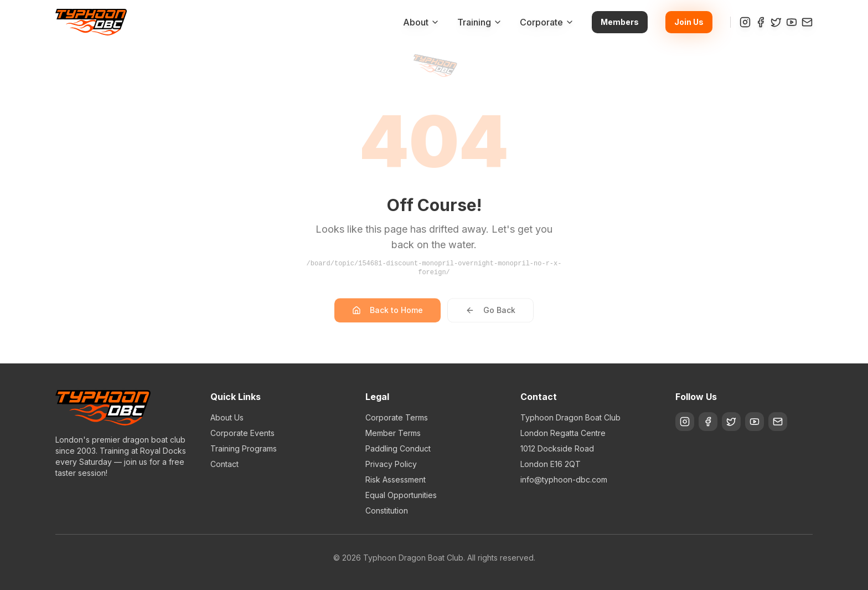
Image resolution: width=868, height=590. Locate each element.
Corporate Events (242, 433)
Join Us (689, 22)
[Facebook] (761, 22)
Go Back (490, 317)
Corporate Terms (397, 417)
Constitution (387, 511)
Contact (224, 464)
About (421, 22)
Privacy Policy (391, 464)
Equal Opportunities (401, 495)
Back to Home (387, 317)
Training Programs (244, 448)
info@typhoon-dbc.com (564, 479)
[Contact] (807, 22)
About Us (227, 417)
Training (480, 22)
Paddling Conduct (398, 448)
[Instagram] (745, 22)
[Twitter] (776, 22)
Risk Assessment (396, 479)
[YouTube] (792, 22)
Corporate (547, 22)
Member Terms (393, 433)
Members (620, 22)
